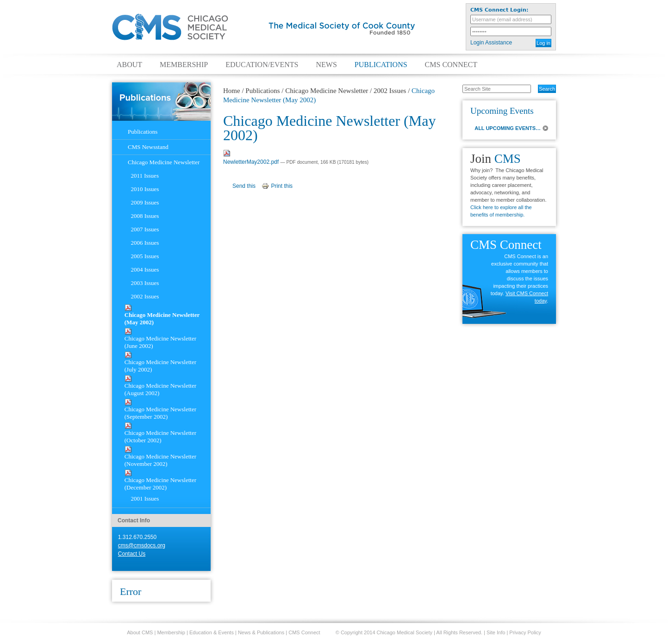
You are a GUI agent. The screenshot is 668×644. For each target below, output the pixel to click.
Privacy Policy (525, 632)
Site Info (496, 632)
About (129, 65)
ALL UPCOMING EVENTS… (508, 128)
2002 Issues (390, 91)
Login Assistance (491, 43)
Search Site (458, 84)
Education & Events (212, 632)
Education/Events (262, 65)
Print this (282, 186)
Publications (381, 65)
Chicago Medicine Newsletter (327, 91)
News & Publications (261, 632)
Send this (244, 186)
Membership (184, 65)
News (326, 65)
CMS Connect (451, 65)
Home (232, 91)
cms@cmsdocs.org (142, 545)
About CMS (140, 632)
